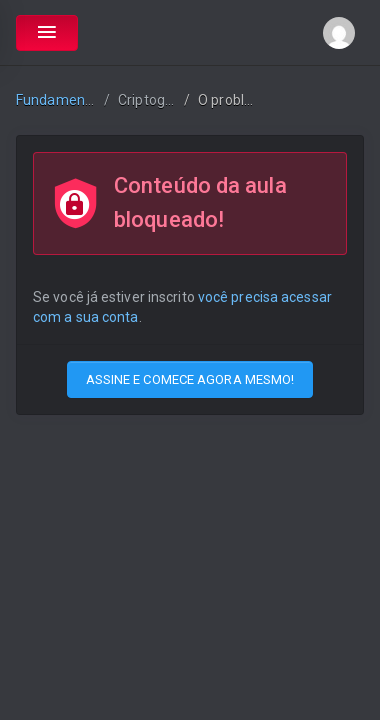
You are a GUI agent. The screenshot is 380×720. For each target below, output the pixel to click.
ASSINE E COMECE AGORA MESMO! (190, 379)
